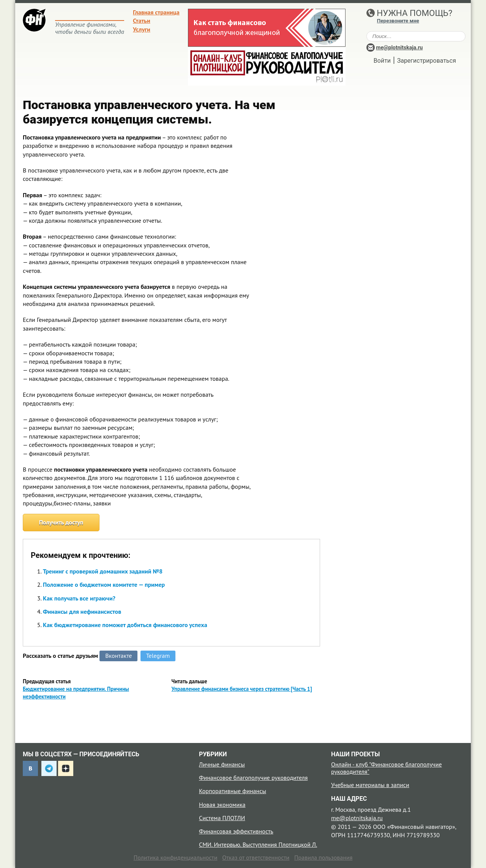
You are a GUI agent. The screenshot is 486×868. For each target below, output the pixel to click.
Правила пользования (323, 857)
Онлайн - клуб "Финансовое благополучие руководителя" (387, 768)
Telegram (158, 656)
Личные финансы (222, 764)
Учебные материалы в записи (370, 785)
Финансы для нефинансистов (82, 611)
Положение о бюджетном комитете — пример (104, 584)
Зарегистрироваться (427, 61)
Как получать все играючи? (79, 598)
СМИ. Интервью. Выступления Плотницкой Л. (258, 844)
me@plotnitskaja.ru (399, 48)
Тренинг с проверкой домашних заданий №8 (103, 571)
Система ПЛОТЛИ (222, 818)
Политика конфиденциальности (176, 857)
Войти (382, 61)
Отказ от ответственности (256, 857)
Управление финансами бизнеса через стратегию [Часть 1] (242, 689)
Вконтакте (118, 656)
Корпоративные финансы (233, 791)
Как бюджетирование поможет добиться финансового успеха (125, 625)
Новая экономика (222, 805)
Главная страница (156, 12)
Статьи (142, 21)
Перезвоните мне (398, 21)
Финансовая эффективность (236, 831)
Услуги (142, 29)
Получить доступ (61, 522)
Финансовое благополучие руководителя (253, 778)
